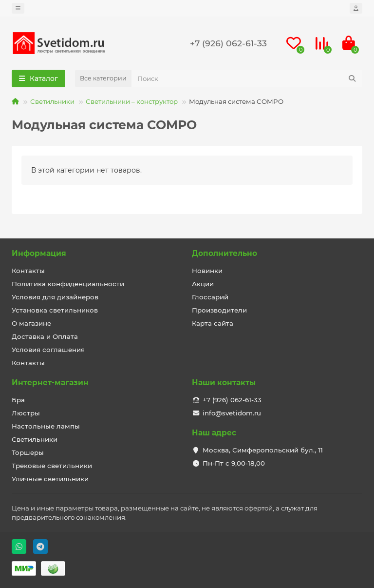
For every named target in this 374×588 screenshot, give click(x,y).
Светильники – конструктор (132, 101)
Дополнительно (224, 253)
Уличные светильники (50, 479)
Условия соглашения (48, 350)
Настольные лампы (46, 426)
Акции (203, 284)
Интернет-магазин (50, 382)
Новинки (207, 271)
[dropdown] (18, 8)
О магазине (31, 323)
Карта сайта (213, 323)
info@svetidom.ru (232, 413)
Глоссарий (210, 297)
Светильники (52, 101)
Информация (39, 253)
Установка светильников (55, 310)
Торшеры (28, 452)
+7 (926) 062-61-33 (228, 43)
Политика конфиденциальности (68, 284)
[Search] (247, 78)
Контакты (28, 271)
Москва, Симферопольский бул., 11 (263, 450)
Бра (18, 400)
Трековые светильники (52, 466)
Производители (219, 310)
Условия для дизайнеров (55, 297)
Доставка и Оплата (45, 336)
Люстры (26, 413)
